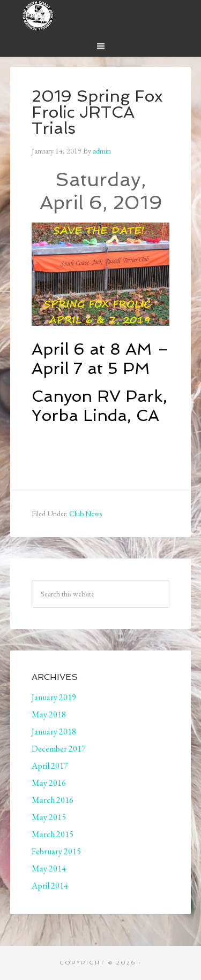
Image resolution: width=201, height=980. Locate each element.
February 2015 (56, 851)
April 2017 (50, 766)
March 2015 (53, 834)
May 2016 (49, 783)
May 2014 (49, 868)
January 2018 (54, 732)
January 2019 (54, 697)
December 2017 (59, 749)
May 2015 (49, 817)
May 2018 (49, 714)
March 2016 (53, 800)
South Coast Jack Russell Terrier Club (101, 16)
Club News (85, 514)
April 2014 (50, 886)
